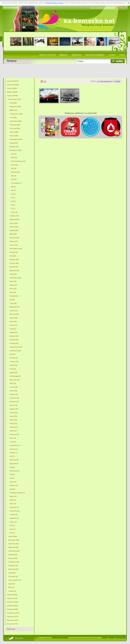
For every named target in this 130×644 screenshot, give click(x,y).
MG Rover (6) (14, 460)
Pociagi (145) (13, 555)
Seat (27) (13, 354)
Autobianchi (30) (15, 351)
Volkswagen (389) (16, 121)
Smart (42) (13, 321)
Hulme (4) (13, 482)
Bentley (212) (14, 147)
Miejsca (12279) (12, 92)
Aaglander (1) (14, 518)
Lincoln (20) (14, 387)
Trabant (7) (13, 453)
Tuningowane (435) (16, 114)
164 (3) (13, 194)
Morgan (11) (14, 427)
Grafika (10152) (12, 595)
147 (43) (14, 154)
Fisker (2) (13, 504)
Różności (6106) (13, 602)
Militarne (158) (13, 547)
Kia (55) (12, 300)
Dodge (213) (14, 143)
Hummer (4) (14, 485)
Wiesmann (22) (15, 380)
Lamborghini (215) (16, 139)
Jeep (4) (12, 489)
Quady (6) (12, 584)
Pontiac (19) (14, 394)
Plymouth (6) (14, 464)
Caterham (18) (14, 398)
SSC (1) (12, 533)
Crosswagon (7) (16, 183)
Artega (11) (13, 423)
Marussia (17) (14, 402)
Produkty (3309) (13, 609)
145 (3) (13, 190)
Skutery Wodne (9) (15, 580)
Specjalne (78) (13, 566)
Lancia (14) (13, 413)
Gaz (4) (12, 478)
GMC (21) (13, 383)
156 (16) (14, 168)
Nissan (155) (14, 227)
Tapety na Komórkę (47, 55)
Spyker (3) (13, 496)
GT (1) (13, 209)
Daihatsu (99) (14, 260)
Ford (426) (13, 117)
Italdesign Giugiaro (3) (17, 493)
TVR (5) (12, 474)
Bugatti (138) (14, 230)
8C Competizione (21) (18, 161)
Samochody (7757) (15, 99)
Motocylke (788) (14, 540)
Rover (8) (13, 438)
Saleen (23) (14, 365)
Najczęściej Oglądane (95, 55)
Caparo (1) (13, 522)
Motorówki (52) (14, 569)
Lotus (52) (13, 303)
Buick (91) (13, 274)
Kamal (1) (14, 212)
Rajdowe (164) (15, 219)
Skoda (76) (13, 285)
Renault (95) (14, 267)
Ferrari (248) (14, 136)
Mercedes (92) (14, 270)
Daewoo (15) (14, 409)
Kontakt (112, 638)
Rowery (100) (13, 558)
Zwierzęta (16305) (13, 85)
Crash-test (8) (14, 434)
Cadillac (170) (14, 216)
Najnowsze (77, 55)
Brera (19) (14, 165)
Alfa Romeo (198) (16, 150)
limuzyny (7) (14, 449)
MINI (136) (13, 234)
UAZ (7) (12, 456)
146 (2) (13, 201)
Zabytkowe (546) (15, 107)
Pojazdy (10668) (13, 96)
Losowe (112, 55)
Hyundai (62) (14, 296)
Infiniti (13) (13, 420)
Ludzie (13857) (12, 88)
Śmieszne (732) (12, 624)
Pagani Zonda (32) (16, 347)
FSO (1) (12, 525)
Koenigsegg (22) (15, 376)
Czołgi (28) (12, 573)
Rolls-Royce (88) (15, 278)
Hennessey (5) (15, 471)
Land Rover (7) (15, 445)
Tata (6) (12, 467)
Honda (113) (14, 252)
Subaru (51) (14, 311)
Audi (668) (13, 103)
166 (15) (14, 176)
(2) (13, 205)
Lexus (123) (14, 245)
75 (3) (13, 198)
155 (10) (14, 179)
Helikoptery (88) (14, 562)
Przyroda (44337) (13, 81)
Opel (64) (13, 292)
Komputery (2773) (13, 613)
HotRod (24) (14, 358)
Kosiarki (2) (12, 591)
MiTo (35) (14, 158)
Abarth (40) (14, 332)
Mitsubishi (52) (15, 307)
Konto (122, 55)
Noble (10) (13, 431)
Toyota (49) (14, 318)
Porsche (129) (14, 238)
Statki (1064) (13, 536)
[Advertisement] (65, 71)
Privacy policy (121, 638)
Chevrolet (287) (15, 128)
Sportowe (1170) (13, 617)
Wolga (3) (13, 500)
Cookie (105, 638)
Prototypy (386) (15, 125)
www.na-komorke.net (60, 638)
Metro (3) (11, 587)
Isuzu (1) (13, 529)
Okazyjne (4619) (13, 606)
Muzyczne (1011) (13, 620)
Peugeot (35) (14, 340)
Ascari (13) (13, 416)
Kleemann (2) (14, 507)
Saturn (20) (13, 391)
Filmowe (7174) (12, 598)
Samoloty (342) (14, 544)
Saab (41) (13, 329)
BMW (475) (13, 110)
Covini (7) (13, 442)
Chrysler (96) (14, 263)
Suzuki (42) (14, 325)
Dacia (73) (13, 289)
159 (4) (13, 187)
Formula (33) (14, 343)
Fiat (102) (13, 256)
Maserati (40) (14, 336)
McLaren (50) (14, 314)
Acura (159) (14, 223)
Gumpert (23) (14, 362)
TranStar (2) (14, 515)
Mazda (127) (14, 241)
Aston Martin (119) (16, 249)
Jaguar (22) (14, 372)
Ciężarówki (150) (14, 551)
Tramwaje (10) (13, 576)
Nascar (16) (14, 405)
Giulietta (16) (15, 172)
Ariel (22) (13, 369)
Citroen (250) (14, 132)
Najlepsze (63, 55)
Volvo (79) (13, 281)
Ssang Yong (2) (15, 511)
